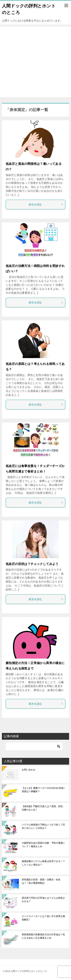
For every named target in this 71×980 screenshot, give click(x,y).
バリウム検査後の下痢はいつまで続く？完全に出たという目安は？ (43, 826)
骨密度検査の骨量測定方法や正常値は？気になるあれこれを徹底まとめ (43, 936)
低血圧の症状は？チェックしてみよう (32, 564)
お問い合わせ (29, 770)
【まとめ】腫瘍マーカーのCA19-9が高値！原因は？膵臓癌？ (44, 790)
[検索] (34, 747)
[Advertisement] (35, 62)
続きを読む (46, 204)
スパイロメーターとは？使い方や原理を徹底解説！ (43, 918)
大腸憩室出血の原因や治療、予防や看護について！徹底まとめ (43, 845)
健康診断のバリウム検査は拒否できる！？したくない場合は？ (43, 863)
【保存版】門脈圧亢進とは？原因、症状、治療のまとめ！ (43, 808)
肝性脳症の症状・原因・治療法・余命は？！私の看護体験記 (41, 881)
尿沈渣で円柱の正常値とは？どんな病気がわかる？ (43, 900)
